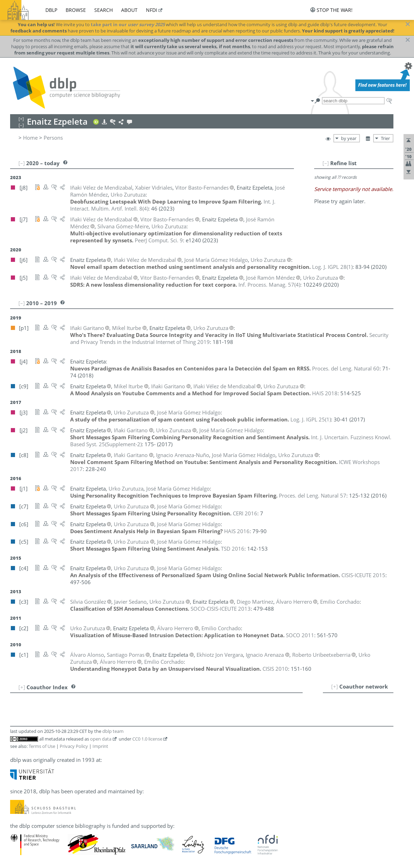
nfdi (151, 10)
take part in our (128, 24)
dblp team (113, 731)
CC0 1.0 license (147, 739)
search (103, 10)
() (332, 267)
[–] (326, 163)
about (129, 10)
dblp (51, 10)
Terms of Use (42, 746)
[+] (335, 686)
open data (101, 739)
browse (76, 10)
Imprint (100, 746)
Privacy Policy (74, 746)
